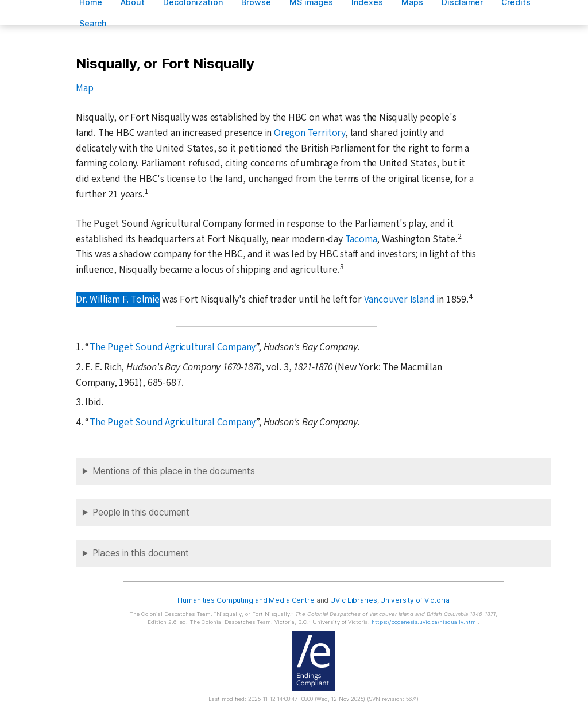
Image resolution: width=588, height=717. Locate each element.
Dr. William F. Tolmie (118, 299)
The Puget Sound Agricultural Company (173, 347)
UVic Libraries (353, 600)
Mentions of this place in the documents (174, 471)
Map (84, 88)
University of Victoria (415, 600)
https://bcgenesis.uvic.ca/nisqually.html (425, 622)
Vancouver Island (399, 299)
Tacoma (361, 239)
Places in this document (141, 553)
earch (93, 23)
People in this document (141, 512)
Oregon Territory (310, 133)
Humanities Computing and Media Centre (246, 600)
